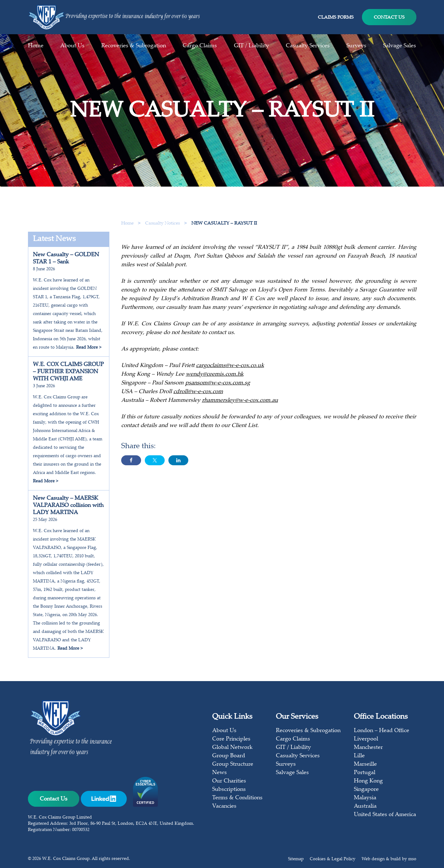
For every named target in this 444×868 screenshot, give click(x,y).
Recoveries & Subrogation (134, 46)
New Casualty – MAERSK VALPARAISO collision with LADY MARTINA (68, 506)
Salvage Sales (400, 46)
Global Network (232, 748)
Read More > (89, 348)
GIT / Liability (252, 46)
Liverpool (366, 739)
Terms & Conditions (237, 798)
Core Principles (231, 739)
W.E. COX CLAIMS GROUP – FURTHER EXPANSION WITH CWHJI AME (68, 372)
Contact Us (389, 18)
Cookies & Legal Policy (333, 859)
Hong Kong (368, 781)
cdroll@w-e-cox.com (198, 394)
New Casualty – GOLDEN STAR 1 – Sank (66, 259)
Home (36, 46)
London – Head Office (382, 731)
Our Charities (229, 781)
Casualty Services (308, 46)
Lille (359, 756)
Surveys (356, 46)
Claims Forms (336, 18)
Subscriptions (229, 790)
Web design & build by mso (389, 859)
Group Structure (233, 764)
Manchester (368, 748)
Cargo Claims (200, 46)
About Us (72, 46)
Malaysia (365, 798)
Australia (365, 806)
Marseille (365, 764)
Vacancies (224, 806)
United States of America (385, 815)
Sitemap (296, 859)
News (220, 773)
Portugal (365, 773)
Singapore (366, 790)
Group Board (229, 756)
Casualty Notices (163, 223)
